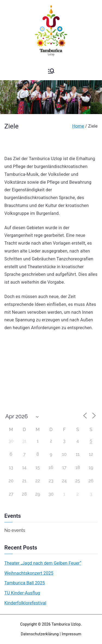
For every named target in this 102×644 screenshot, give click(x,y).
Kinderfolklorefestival (25, 603)
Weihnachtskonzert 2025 (29, 573)
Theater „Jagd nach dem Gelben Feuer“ (43, 563)
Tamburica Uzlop (66, 624)
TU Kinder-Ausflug (22, 593)
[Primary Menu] (51, 71)
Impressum (72, 634)
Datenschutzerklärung (40, 634)
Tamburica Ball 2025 (25, 583)
